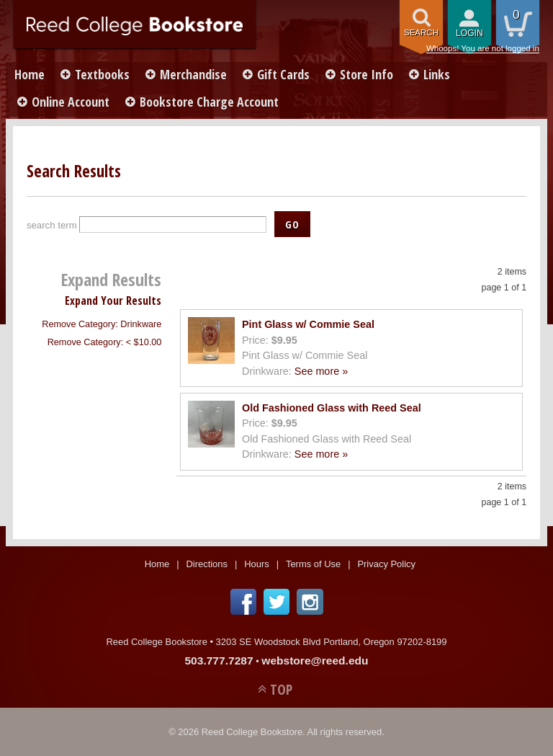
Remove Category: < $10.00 (105, 342)
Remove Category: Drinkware (102, 324)
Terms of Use (313, 564)
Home (30, 74)
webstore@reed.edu (315, 661)
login (469, 33)
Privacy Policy (386, 564)
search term (52, 225)
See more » (321, 371)
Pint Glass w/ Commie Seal (308, 324)
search (421, 32)
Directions (207, 564)
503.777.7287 (219, 661)
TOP (281, 689)
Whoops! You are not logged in (483, 48)
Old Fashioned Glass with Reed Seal (332, 408)
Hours (257, 564)
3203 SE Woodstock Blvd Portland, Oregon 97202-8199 (332, 642)
